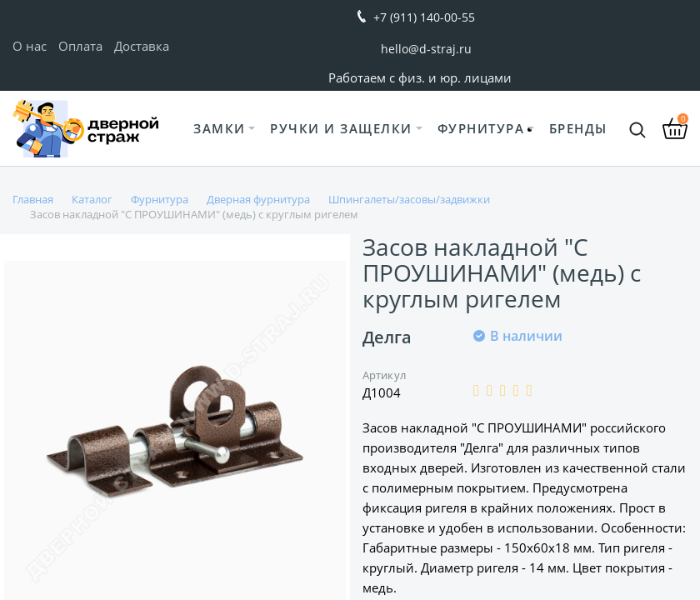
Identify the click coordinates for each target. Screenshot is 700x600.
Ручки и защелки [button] (341, 128)
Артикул (384, 375)
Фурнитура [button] (481, 128)
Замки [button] (220, 128)
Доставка (142, 46)
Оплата (80, 46)
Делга (387, 337)
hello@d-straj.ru (426, 49)
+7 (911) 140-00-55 (424, 17)
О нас (30, 46)
